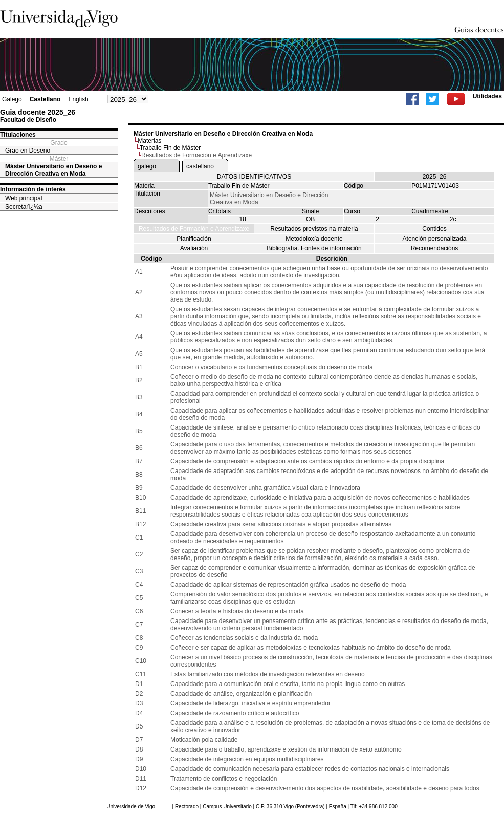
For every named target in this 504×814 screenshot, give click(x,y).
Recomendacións (435, 248)
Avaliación (194, 248)
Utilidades (487, 96)
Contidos (434, 229)
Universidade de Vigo (131, 807)
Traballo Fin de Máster (170, 148)
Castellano (45, 99)
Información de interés (33, 189)
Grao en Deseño (28, 151)
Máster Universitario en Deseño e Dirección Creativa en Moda (53, 170)
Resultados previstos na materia (314, 229)
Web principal (24, 198)
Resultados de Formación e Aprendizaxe (194, 229)
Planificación (194, 239)
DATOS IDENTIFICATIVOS (254, 177)
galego (147, 166)
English (78, 99)
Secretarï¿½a (24, 207)
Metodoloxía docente (314, 239)
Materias (149, 141)
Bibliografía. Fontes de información (314, 248)
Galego (12, 99)
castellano (200, 166)
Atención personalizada (435, 239)
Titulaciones (18, 135)
